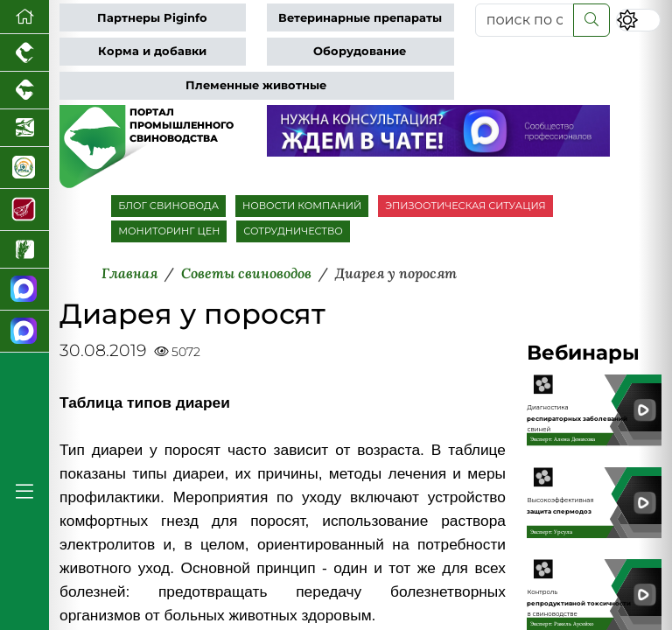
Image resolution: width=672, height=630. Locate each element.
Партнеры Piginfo (152, 18)
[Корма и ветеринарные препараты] (24, 168)
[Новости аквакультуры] (24, 128)
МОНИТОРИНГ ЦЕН (169, 231)
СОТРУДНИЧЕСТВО (293, 231)
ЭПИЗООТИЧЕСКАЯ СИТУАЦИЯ (465, 206)
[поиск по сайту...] (525, 20)
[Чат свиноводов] (24, 332)
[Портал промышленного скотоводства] (24, 91)
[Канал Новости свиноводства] (24, 290)
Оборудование (360, 51)
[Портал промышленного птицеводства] (24, 53)
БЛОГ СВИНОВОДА (168, 206)
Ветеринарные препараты (360, 18)
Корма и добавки (152, 51)
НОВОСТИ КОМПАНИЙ (302, 206)
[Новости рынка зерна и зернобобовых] (24, 250)
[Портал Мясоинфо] (24, 210)
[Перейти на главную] (24, 17)
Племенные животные (256, 85)
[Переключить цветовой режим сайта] (638, 20)
